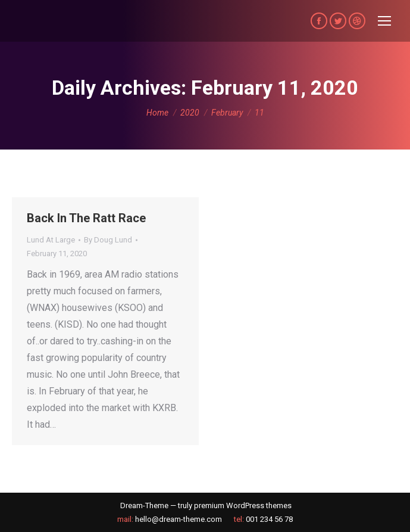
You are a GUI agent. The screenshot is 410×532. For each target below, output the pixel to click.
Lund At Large (51, 240)
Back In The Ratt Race (86, 218)
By (108, 240)
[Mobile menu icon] (384, 21)
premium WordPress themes (243, 505)
